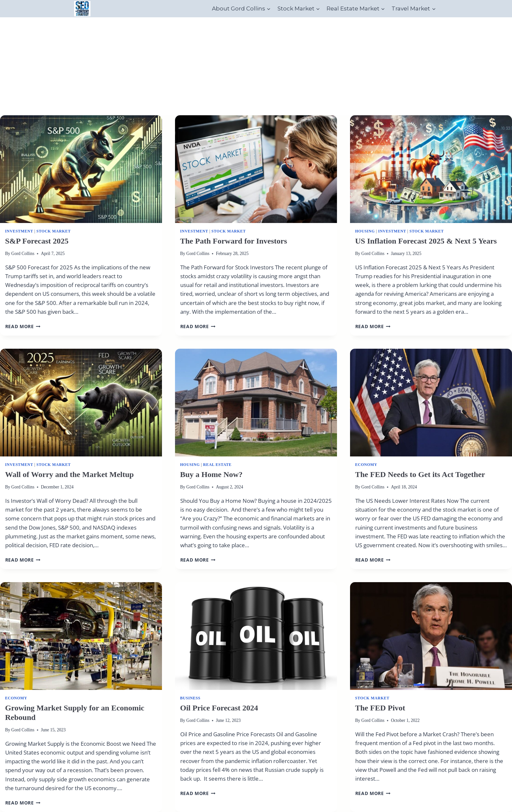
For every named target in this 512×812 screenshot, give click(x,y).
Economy (366, 465)
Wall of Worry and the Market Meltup (70, 474)
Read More (23, 326)
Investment (19, 231)
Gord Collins (23, 254)
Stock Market (54, 231)
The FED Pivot (380, 708)
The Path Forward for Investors (234, 241)
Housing (365, 231)
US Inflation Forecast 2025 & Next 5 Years (426, 241)
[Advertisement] (256, 66)
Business (190, 698)
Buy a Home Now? (211, 474)
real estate (217, 465)
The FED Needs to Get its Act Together (420, 474)
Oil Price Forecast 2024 (219, 708)
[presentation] (81, 169)
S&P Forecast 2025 (37, 241)
